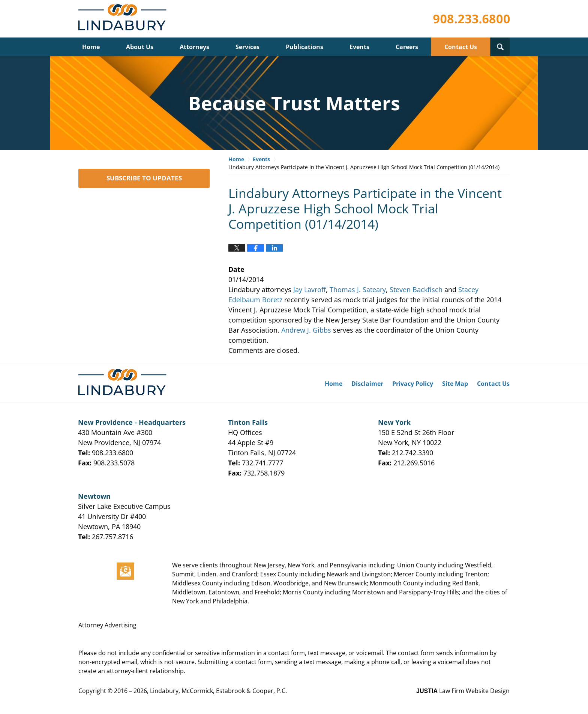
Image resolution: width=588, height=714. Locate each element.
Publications (304, 47)
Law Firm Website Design (463, 691)
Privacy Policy (413, 384)
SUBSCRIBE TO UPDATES (144, 178)
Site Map (455, 384)
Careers (407, 47)
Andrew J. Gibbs (306, 330)
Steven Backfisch (416, 289)
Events (359, 47)
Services (247, 47)
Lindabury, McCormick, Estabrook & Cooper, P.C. (218, 691)
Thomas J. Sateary (358, 289)
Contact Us (461, 47)
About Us (140, 47)
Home (91, 47)
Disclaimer (367, 384)
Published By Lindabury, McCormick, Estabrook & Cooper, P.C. (471, 19)
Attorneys (194, 47)
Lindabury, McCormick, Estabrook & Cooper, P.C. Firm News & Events (124, 19)
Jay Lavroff (310, 289)
